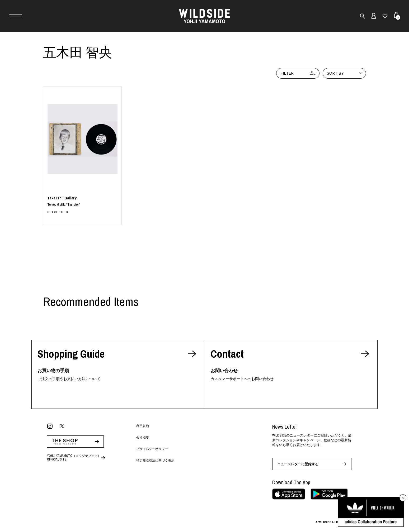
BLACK (82, 205)
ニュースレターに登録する (298, 464)
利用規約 (143, 426)
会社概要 (143, 438)
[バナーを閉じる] (403, 498)
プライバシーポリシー (152, 449)
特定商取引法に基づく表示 (155, 461)
